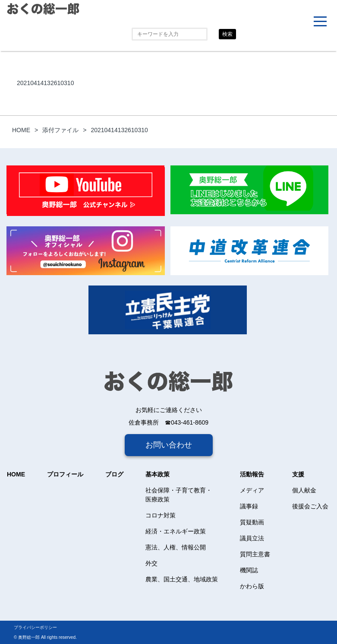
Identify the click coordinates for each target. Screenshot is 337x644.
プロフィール (65, 474)
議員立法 (252, 538)
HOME (16, 474)
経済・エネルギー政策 (176, 531)
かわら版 (252, 586)
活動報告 (252, 474)
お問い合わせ (169, 445)
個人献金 (304, 490)
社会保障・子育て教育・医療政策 (179, 495)
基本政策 (157, 474)
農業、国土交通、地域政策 (182, 579)
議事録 (249, 506)
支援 (298, 474)
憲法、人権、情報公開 (176, 547)
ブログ (114, 474)
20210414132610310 (45, 83)
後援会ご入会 (310, 506)
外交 (151, 563)
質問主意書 (255, 554)
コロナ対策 (161, 515)
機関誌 (249, 570)
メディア (252, 490)
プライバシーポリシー (35, 627)
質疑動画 (252, 522)
